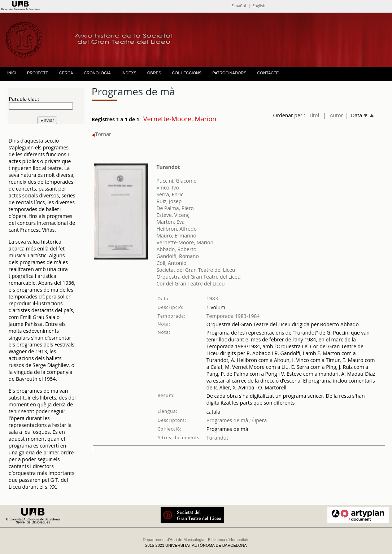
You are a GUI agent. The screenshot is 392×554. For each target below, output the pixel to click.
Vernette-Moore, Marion (185, 242)
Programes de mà (227, 420)
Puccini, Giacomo (176, 181)
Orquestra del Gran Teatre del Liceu (198, 277)
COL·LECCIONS (187, 73)
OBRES (154, 73)
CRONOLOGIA (97, 73)
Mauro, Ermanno (176, 235)
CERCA (66, 73)
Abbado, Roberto (176, 249)
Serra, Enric (170, 194)
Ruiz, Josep (169, 201)
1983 (212, 298)
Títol (314, 115)
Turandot (168, 167)
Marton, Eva (170, 222)
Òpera (259, 420)
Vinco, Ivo (167, 187)
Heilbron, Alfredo (176, 229)
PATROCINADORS (229, 73)
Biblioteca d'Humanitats (229, 540)
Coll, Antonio (171, 263)
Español (239, 6)
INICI (12, 73)
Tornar (101, 134)
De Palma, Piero (175, 208)
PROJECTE (38, 73)
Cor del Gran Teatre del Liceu (190, 283)
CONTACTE (268, 73)
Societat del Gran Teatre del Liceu (196, 270)
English (259, 6)
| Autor (333, 115)
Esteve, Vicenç (173, 215)
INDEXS (129, 73)
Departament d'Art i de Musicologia (173, 540)
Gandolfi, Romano (177, 256)
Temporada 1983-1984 (233, 316)
